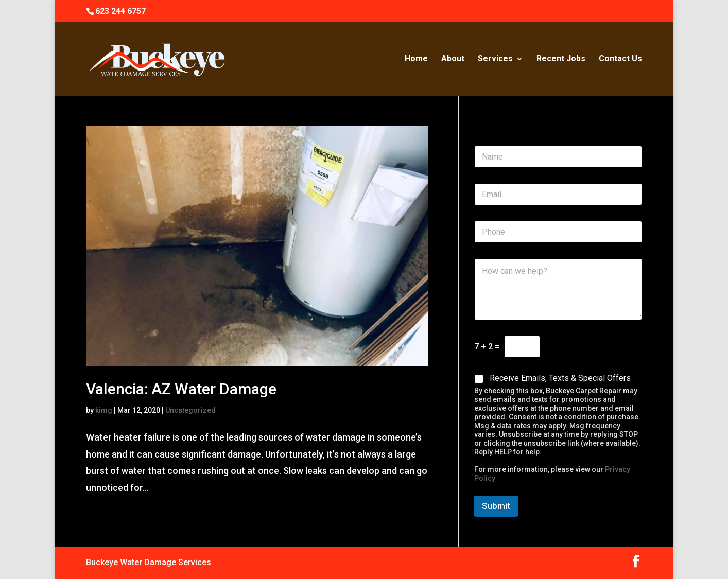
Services (495, 59)
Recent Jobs (561, 59)
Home (416, 59)
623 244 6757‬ (120, 11)
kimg (104, 410)
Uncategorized (190, 410)
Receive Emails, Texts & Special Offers (560, 378)
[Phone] (558, 232)
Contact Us (620, 59)
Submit (496, 506)
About (453, 59)
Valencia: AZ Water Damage (181, 389)
